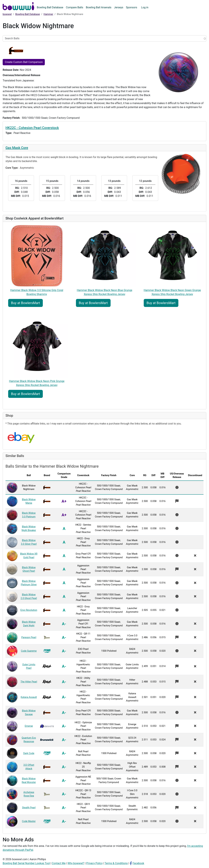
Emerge (29, 726)
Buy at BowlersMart (25, 303)
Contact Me (59, 863)
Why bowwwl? (76, 863)
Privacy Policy (95, 863)
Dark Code (29, 753)
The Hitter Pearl (29, 682)
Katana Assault (29, 697)
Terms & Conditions (116, 863)
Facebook (138, 863)
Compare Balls (75, 7)
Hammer (48, 14)
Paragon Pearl (29, 637)
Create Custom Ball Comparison (24, 62)
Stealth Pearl (29, 808)
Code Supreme (29, 651)
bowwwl (7, 14)
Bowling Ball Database (50, 7)
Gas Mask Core (17, 148)
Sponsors (132, 7)
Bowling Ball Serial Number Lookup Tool (26, 863)
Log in (145, 7)
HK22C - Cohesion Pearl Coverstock (32, 128)
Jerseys (119, 7)
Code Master (29, 821)
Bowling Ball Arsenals (99, 7)
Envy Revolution (29, 610)
